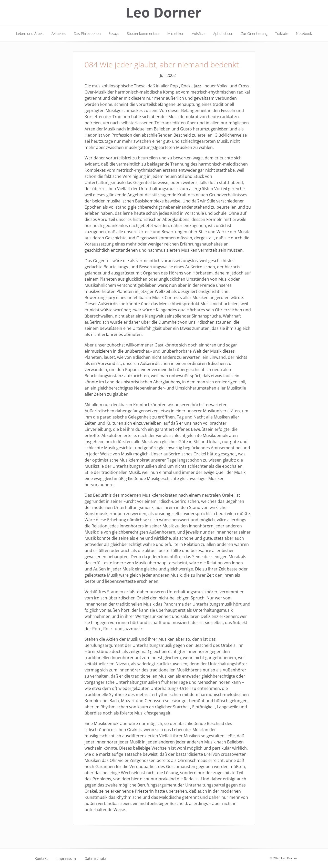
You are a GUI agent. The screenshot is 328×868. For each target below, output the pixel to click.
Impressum (66, 859)
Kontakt (41, 859)
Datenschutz (95, 859)
